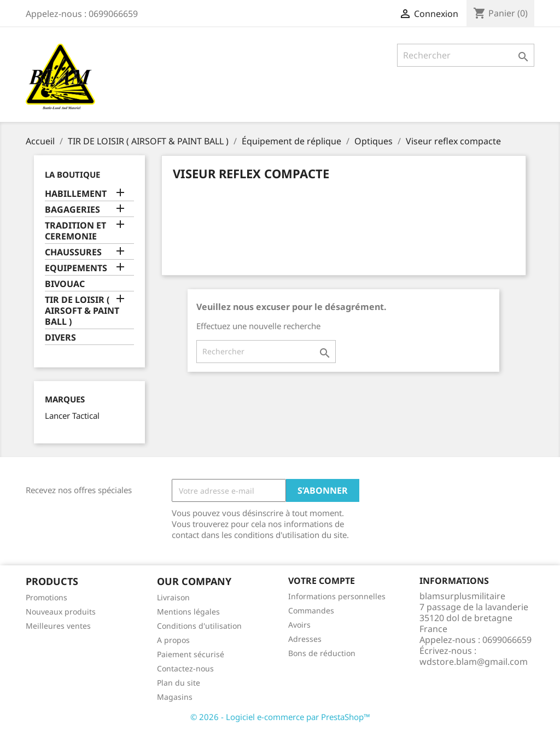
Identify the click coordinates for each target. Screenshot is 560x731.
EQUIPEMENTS (76, 268)
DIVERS (60, 338)
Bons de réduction (322, 653)
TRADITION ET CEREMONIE (75, 231)
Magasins (175, 697)
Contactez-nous (185, 668)
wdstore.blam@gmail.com (474, 662)
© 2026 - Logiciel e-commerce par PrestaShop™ (280, 717)
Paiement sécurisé (191, 654)
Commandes (311, 610)
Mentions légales (188, 612)
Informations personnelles (337, 596)
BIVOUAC (65, 284)
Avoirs (299, 625)
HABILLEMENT (76, 194)
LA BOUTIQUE (72, 174)
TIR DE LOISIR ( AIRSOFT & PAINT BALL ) (82, 311)
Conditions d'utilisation (199, 626)
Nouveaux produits (61, 612)
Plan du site (179, 683)
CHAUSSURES (73, 252)
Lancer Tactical (72, 416)
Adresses (305, 639)
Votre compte (322, 581)
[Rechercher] (466, 55)
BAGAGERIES (72, 210)
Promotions (46, 597)
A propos (173, 640)
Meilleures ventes (58, 626)
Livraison (173, 597)
